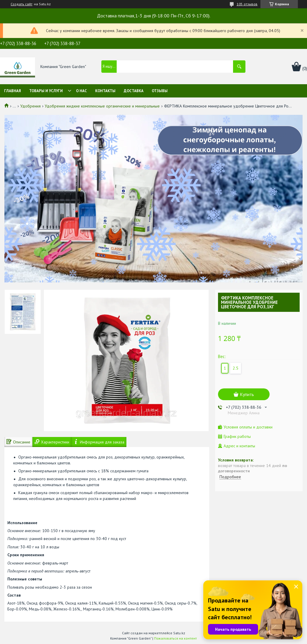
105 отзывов (247, 4)
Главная (13, 91)
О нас (81, 91)
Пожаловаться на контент (175, 638)
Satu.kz (179, 633)
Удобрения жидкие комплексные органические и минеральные (102, 106)
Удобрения (30, 106)
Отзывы (160, 91)
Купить (247, 394)
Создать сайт (22, 4)
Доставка (134, 91)
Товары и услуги (46, 91)
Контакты (105, 91)
